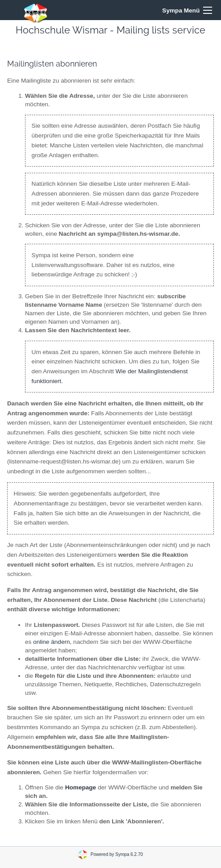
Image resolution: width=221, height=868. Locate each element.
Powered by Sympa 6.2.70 (117, 854)
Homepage (81, 787)
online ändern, (52, 642)
